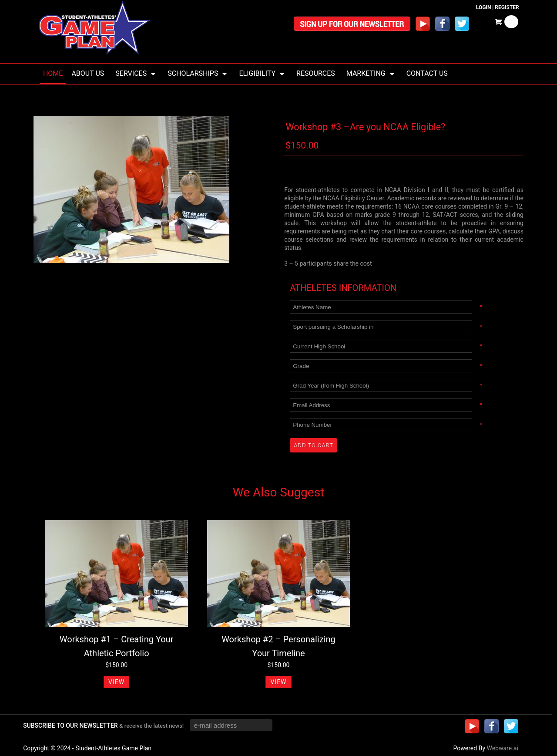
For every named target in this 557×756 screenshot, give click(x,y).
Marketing (366, 73)
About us (88, 73)
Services (131, 73)
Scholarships (193, 73)
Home (53, 73)
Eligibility (257, 73)
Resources (316, 73)
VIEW (116, 682)
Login (484, 7)
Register (507, 7)
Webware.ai (502, 748)
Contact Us (427, 73)
